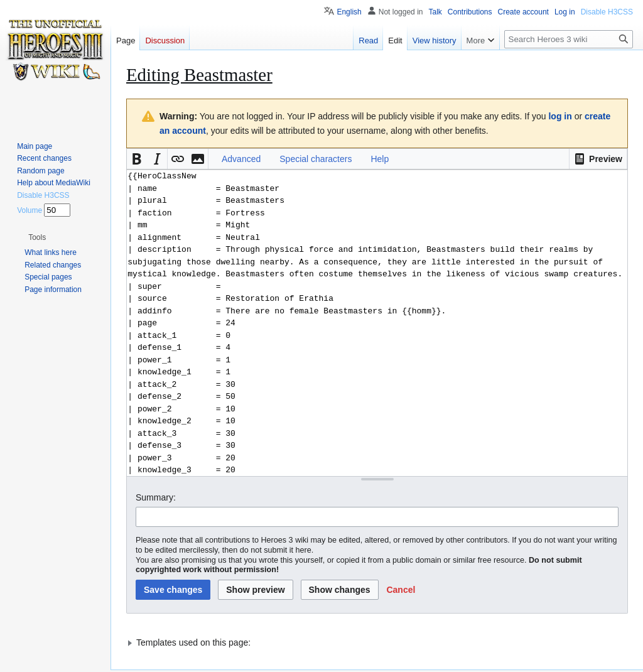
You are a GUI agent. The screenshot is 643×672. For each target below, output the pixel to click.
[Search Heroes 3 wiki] (569, 39)
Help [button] (380, 159)
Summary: (156, 497)
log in (560, 116)
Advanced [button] (241, 159)
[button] (598, 159)
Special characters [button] (316, 159)
